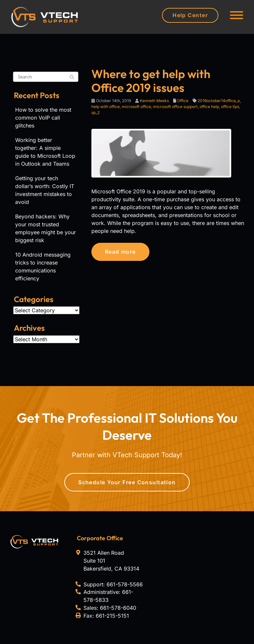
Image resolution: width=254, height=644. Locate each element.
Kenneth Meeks (154, 101)
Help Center (190, 15)
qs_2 (95, 112)
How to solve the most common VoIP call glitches (43, 118)
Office (183, 101)
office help (209, 107)
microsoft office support (175, 107)
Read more (120, 252)
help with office (106, 107)
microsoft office (136, 107)
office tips (230, 107)
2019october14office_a (219, 101)
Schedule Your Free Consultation (127, 482)
